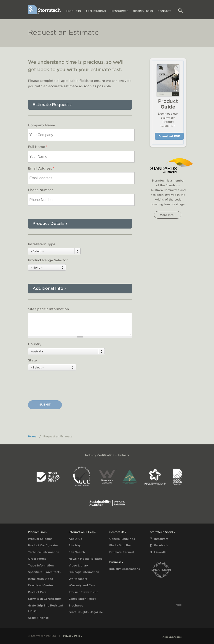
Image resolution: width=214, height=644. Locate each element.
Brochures (76, 605)
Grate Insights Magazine (86, 612)
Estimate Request (122, 552)
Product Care (37, 592)
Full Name (38, 147)
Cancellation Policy (82, 599)
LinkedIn (158, 552)
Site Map (75, 545)
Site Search (77, 552)
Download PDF (169, 136)
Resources (120, 11)
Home (32, 436)
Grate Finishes (38, 618)
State (32, 360)
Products (73, 11)
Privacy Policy (73, 636)
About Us (75, 539)
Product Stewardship (83, 592)
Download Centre (41, 585)
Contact (164, 11)
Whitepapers (78, 579)
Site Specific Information (48, 309)
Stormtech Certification (45, 599)
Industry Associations (124, 569)
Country (35, 344)
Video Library (78, 565)
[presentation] (62, 386)
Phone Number (41, 190)
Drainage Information (84, 572)
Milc (179, 605)
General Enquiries (122, 539)
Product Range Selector (48, 260)
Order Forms (37, 559)
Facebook (159, 545)
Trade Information (41, 565)
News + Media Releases (85, 559)
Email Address (41, 168)
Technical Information (44, 552)
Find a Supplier (120, 545)
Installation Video (41, 579)
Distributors (143, 11)
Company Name (42, 125)
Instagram (159, 539)
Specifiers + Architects (44, 572)
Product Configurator (43, 545)
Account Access (172, 637)
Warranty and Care (82, 585)
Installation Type (42, 244)
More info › (168, 215)
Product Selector (40, 539)
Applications (96, 11)
